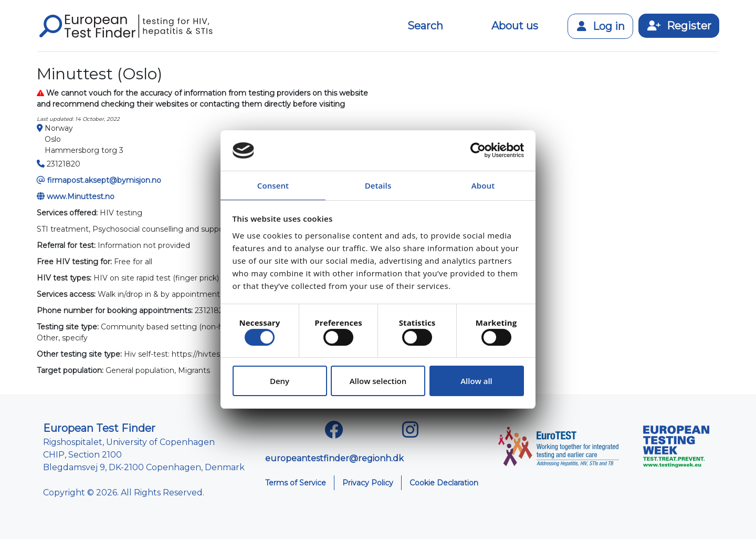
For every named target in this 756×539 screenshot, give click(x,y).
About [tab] (483, 185)
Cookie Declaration (444, 483)
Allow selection (378, 381)
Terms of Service (296, 483)
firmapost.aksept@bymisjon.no (104, 180)
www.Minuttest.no (81, 196)
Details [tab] (378, 185)
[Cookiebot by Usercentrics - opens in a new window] (478, 151)
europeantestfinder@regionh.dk (334, 458)
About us (515, 26)
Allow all (476, 381)
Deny (280, 381)
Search (425, 26)
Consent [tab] (273, 185)
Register (679, 26)
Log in (600, 26)
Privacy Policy (368, 483)
